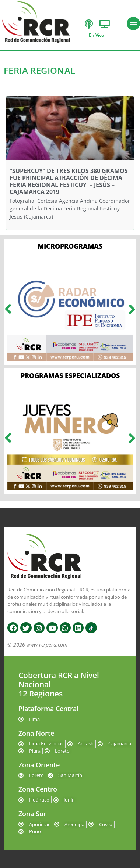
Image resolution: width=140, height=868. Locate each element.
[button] (8, 309)
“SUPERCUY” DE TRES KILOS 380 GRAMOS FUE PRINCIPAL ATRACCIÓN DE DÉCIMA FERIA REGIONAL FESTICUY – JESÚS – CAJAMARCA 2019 (69, 181)
